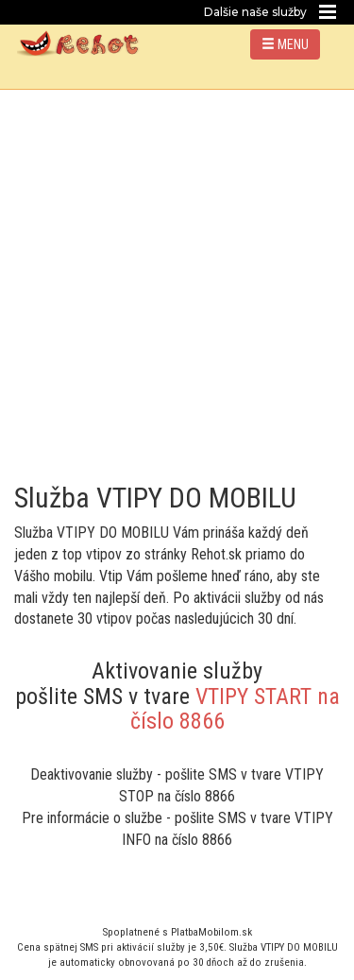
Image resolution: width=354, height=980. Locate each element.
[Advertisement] (177, 276)
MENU (285, 44)
